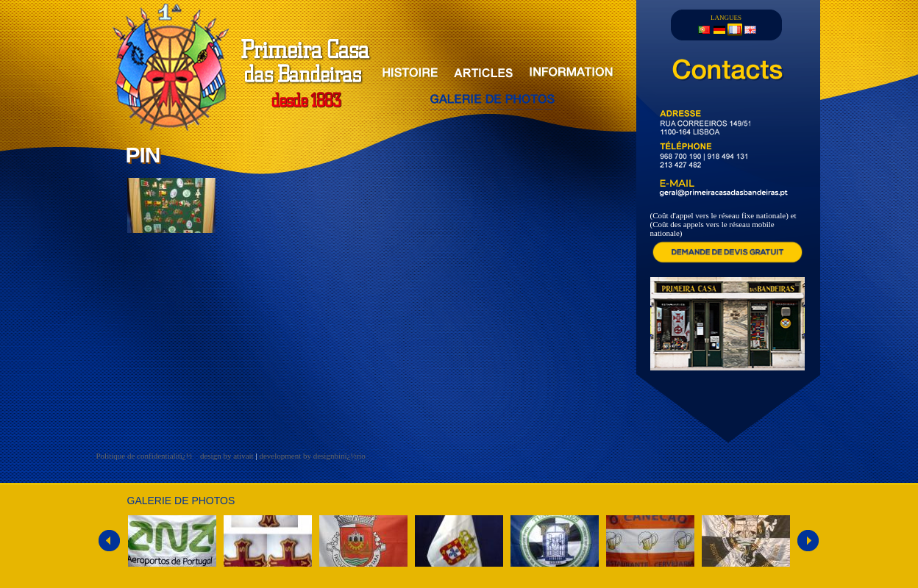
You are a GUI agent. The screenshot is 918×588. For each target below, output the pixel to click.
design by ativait (227, 456)
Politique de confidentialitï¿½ (145, 456)
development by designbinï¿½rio (312, 456)
